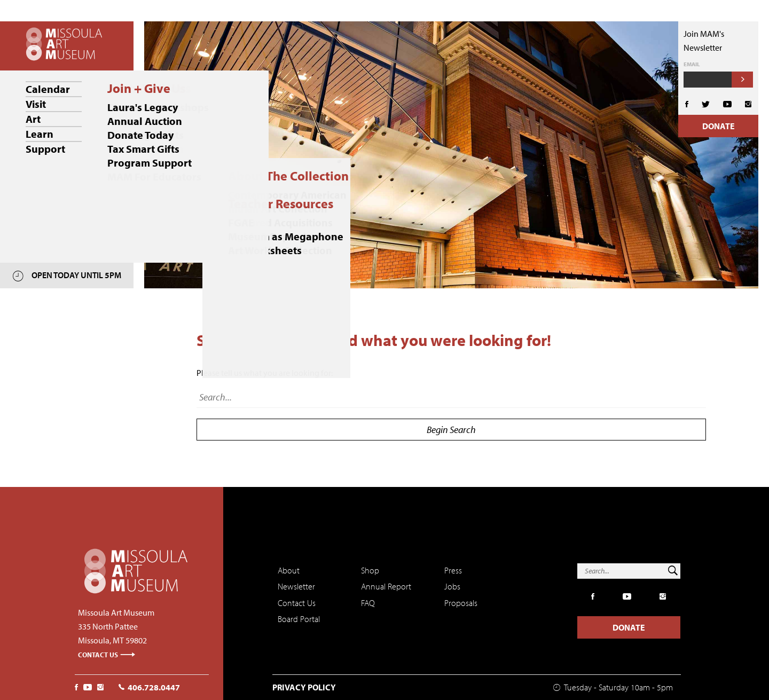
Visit (36, 104)
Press (453, 570)
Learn (40, 134)
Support (45, 149)
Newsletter (296, 586)
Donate (719, 126)
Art (33, 119)
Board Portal (299, 619)
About (289, 570)
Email (692, 64)
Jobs (452, 586)
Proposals (461, 603)
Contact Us (107, 655)
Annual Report (386, 586)
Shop (370, 570)
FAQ (368, 603)
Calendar (48, 89)
